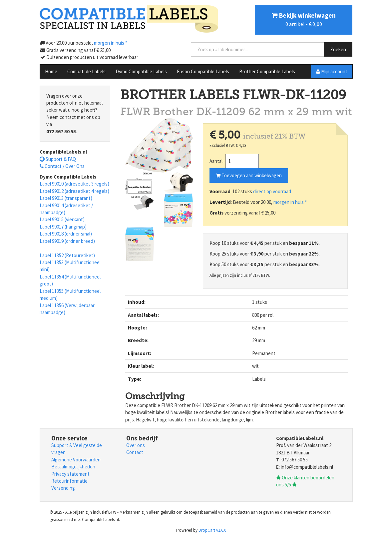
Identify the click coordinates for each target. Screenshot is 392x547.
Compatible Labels (86, 71)
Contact (135, 452)
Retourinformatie (69, 481)
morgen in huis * (290, 202)
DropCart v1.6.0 (212, 530)
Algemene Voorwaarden (76, 460)
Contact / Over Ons (62, 166)
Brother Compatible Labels (267, 71)
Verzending (63, 488)
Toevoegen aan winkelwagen (249, 175)
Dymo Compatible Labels (141, 71)
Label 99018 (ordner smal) (66, 234)
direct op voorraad (272, 191)
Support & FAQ (58, 159)
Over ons (136, 445)
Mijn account (332, 71)
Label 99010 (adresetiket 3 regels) (74, 184)
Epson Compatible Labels (203, 71)
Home (51, 71)
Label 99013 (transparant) (66, 198)
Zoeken (338, 49)
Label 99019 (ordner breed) (67, 241)
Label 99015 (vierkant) (62, 219)
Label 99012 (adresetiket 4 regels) (74, 191)
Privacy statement (70, 474)
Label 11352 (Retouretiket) (67, 255)
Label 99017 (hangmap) (63, 227)
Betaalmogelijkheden (73, 467)
